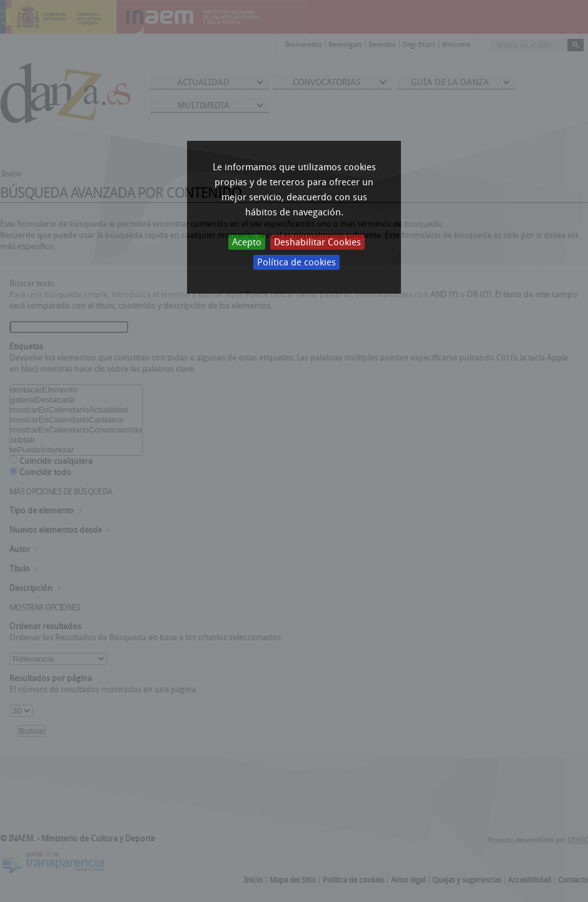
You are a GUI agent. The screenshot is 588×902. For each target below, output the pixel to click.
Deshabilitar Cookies (317, 242)
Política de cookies (297, 262)
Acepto (247, 242)
